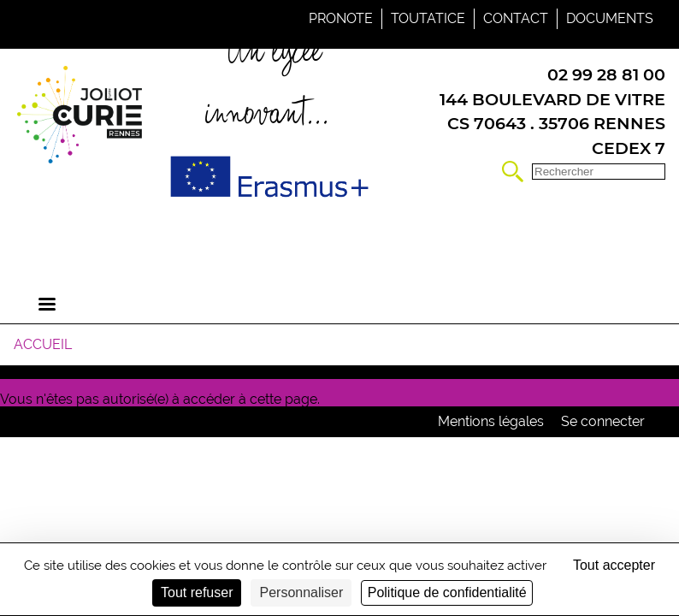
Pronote (341, 18)
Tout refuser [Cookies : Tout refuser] (197, 592)
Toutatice (428, 18)
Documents (610, 18)
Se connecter (603, 421)
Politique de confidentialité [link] (447, 592)
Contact (516, 18)
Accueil (43, 344)
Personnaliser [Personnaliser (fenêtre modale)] (301, 592)
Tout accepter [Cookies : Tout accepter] (614, 565)
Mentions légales (491, 421)
